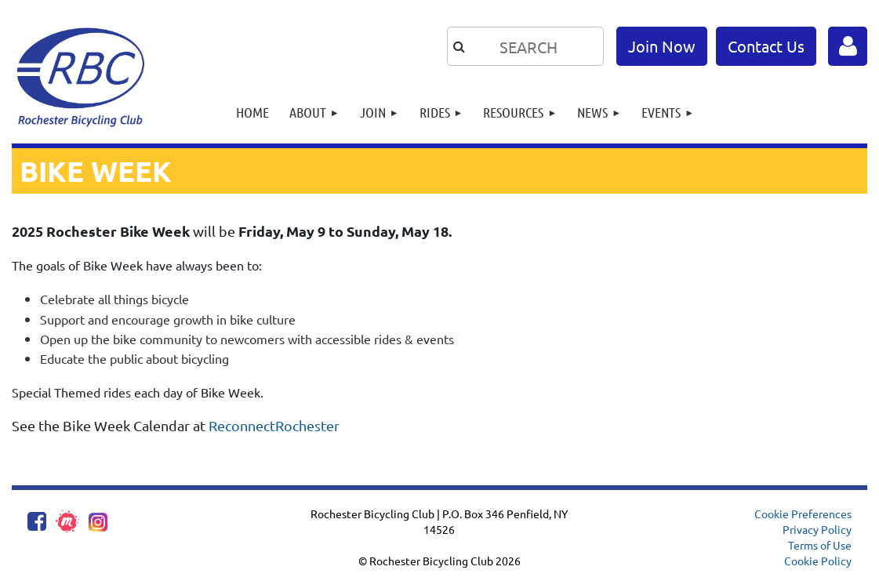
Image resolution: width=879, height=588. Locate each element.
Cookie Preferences (803, 514)
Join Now (662, 46)
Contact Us (766, 46)
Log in (848, 46)
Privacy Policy (817, 529)
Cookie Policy (818, 561)
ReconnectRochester (274, 425)
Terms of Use (820, 545)
